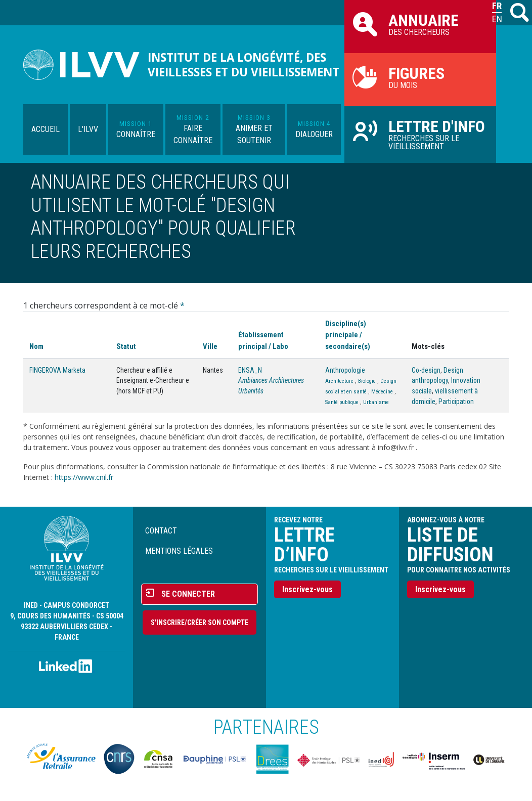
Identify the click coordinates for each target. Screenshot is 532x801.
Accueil (46, 129)
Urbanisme (376, 402)
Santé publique (342, 402)
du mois (420, 77)
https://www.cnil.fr (84, 477)
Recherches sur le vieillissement (420, 134)
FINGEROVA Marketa (57, 370)
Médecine (382, 392)
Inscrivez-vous (307, 589)
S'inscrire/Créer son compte (199, 622)
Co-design (426, 370)
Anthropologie (345, 370)
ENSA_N (250, 370)
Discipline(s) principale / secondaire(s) (348, 335)
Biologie (367, 381)
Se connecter (188, 594)
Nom (36, 346)
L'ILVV (88, 129)
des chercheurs (420, 24)
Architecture (339, 381)
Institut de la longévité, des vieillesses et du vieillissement (243, 65)
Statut (126, 346)
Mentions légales (179, 551)
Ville (210, 346)
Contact (161, 531)
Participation (456, 402)
